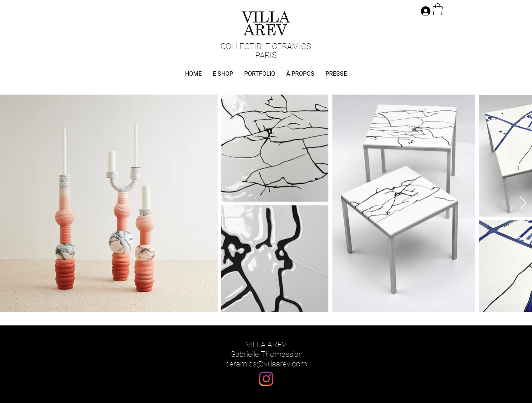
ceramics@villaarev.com (266, 364)
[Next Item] (523, 203)
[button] (438, 9)
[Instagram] (266, 379)
